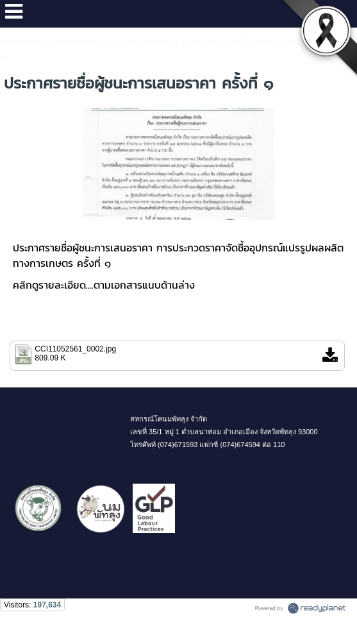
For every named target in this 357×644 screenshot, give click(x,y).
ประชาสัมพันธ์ (151, 42)
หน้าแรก (21, 42)
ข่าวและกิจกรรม (80, 42)
